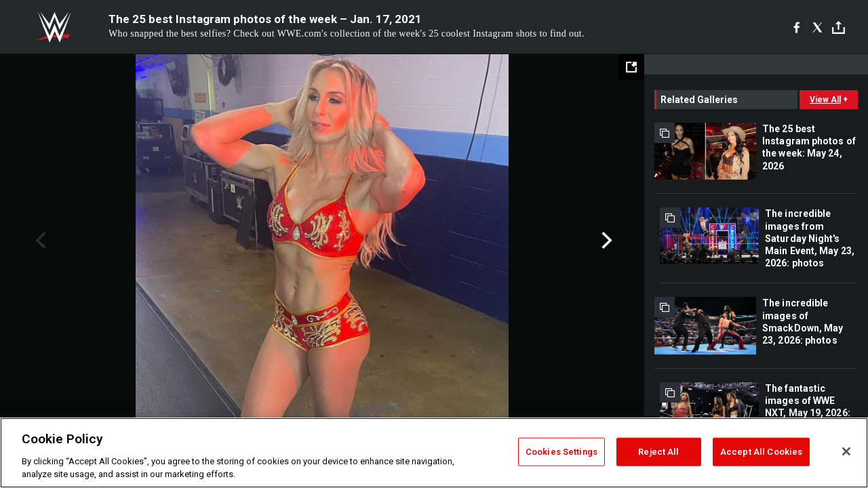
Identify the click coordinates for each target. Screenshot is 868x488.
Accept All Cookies (761, 452)
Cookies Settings (561, 452)
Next (605, 241)
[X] (817, 27)
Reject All (658, 452)
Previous (39, 241)
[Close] (846, 451)
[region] (434, 453)
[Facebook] (796, 27)
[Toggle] (839, 27)
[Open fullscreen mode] (631, 67)
